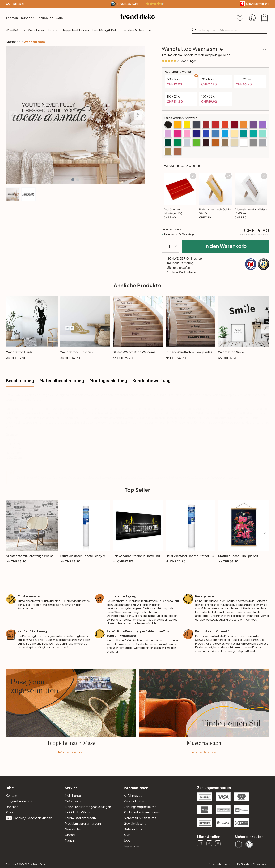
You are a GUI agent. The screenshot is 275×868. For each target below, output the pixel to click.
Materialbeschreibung (62, 380)
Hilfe (10, 788)
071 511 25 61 (16, 4)
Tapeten (53, 30)
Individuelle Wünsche (80, 812)
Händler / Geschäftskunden (29, 818)
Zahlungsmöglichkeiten (140, 807)
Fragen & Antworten (20, 801)
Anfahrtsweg (133, 795)
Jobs (127, 840)
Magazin (71, 840)
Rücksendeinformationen (142, 812)
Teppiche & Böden (76, 30)
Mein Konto (73, 795)
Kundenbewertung (151, 380)
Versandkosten (134, 801)
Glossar (70, 835)
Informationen (136, 788)
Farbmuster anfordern (80, 818)
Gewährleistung (135, 823)
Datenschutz (133, 829)
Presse (11, 812)
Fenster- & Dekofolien (137, 30)
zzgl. (254, 235)
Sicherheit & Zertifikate (140, 818)
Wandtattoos (15, 30)
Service (71, 788)
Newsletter (73, 829)
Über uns (12, 807)
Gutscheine (73, 801)
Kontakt (12, 795)
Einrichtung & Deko (105, 30)
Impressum (131, 846)
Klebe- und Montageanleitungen (88, 807)
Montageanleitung (108, 380)
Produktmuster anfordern (83, 823)
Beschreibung (20, 380)
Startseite (13, 42)
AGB (127, 835)
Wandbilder (36, 30)
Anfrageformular (222, 477)
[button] (73, 180)
